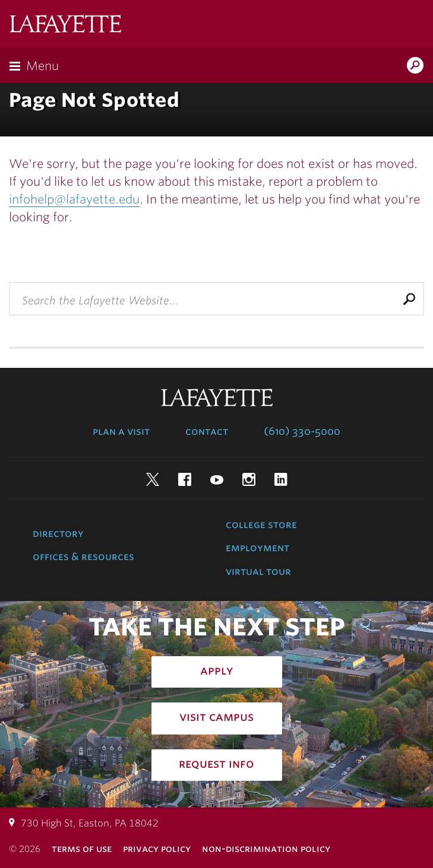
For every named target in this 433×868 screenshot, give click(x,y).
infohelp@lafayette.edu (74, 199)
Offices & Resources (83, 557)
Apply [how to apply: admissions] (217, 670)
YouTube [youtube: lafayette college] (217, 479)
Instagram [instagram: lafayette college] (249, 479)
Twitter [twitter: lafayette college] (153, 479)
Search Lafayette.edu (415, 66)
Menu (42, 66)
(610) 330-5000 (302, 431)
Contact (207, 431)
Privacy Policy (157, 849)
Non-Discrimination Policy (266, 849)
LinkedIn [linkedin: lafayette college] (281, 479)
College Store (261, 524)
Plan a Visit (121, 431)
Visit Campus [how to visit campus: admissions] (216, 717)
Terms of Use (82, 849)
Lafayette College (65, 25)
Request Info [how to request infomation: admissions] (216, 764)
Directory (58, 533)
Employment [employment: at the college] (257, 548)
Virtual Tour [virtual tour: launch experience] (258, 571)
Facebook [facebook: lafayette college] (185, 479)
